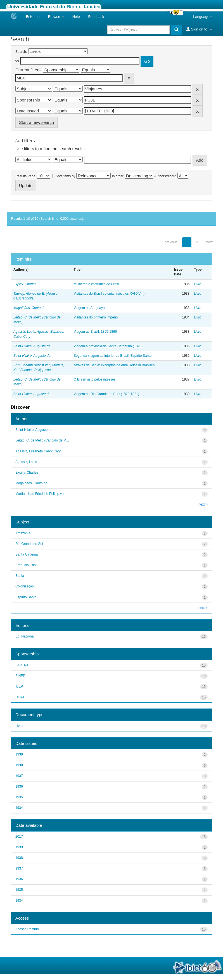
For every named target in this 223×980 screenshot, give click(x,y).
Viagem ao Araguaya (89, 308)
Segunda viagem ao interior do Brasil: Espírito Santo (112, 356)
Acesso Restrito (27, 929)
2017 (19, 837)
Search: (21, 52)
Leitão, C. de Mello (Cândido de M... (42, 440)
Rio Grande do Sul (29, 544)
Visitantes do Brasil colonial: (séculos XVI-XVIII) (109, 294)
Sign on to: (199, 29)
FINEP (20, 676)
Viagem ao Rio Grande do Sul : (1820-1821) (106, 394)
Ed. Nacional (25, 636)
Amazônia (23, 533)
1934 (19, 808)
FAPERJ (22, 665)
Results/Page (25, 176)
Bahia (20, 576)
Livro (198, 284)
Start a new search (36, 122)
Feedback (96, 17)
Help (76, 17)
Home (32, 16)
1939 (19, 754)
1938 (19, 765)
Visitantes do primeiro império (96, 317)
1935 (19, 797)
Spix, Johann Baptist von (32, 365)
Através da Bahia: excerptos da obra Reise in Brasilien (114, 365)
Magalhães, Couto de (29, 308)
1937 (19, 776)
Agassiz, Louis (24, 332)
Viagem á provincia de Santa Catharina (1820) (108, 346)
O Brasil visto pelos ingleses (94, 379)
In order (118, 176)
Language (203, 17)
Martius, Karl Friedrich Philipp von (40, 494)
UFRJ (20, 697)
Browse (56, 17)
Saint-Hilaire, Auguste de (32, 346)
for (17, 61)
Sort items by (65, 176)
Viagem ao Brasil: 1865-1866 (95, 332)
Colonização (25, 586)
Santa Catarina (27, 554)
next (209, 242)
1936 (19, 787)
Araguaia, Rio (26, 565)
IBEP (19, 686)
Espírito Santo (26, 597)
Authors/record (165, 176)
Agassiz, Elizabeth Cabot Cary (38, 451)
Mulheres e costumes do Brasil (96, 284)
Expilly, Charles (25, 284)
